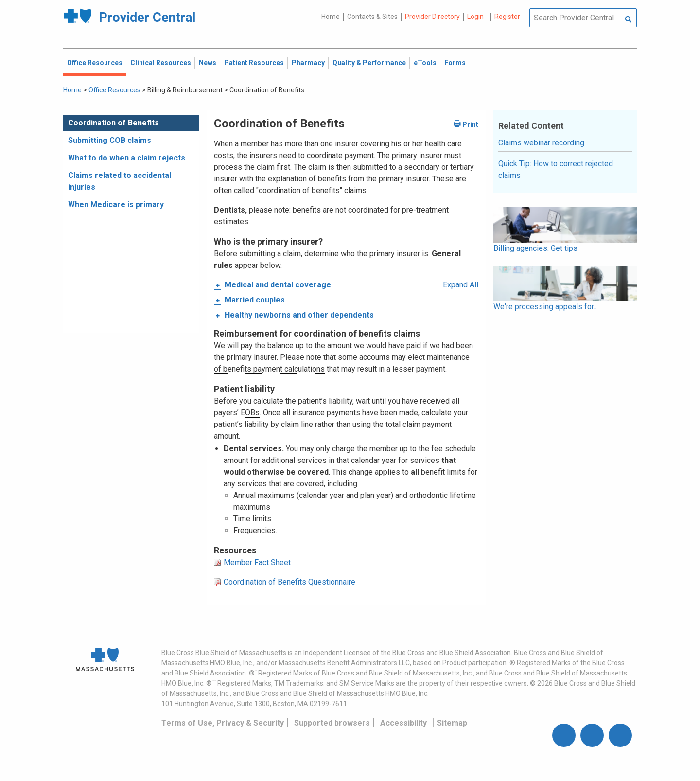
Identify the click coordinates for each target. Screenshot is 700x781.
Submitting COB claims (110, 140)
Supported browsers (332, 723)
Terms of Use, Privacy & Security (223, 723)
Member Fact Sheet (257, 562)
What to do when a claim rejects (127, 158)
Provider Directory (432, 17)
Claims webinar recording (541, 143)
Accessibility (403, 723)
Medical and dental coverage (278, 285)
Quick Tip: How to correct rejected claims (556, 169)
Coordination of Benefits (114, 123)
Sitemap (452, 723)
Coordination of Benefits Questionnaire (289, 582)
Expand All (461, 285)
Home (331, 17)
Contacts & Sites (372, 17)
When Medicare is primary (116, 204)
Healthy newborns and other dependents (299, 315)
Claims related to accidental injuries (120, 181)
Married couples (255, 300)
